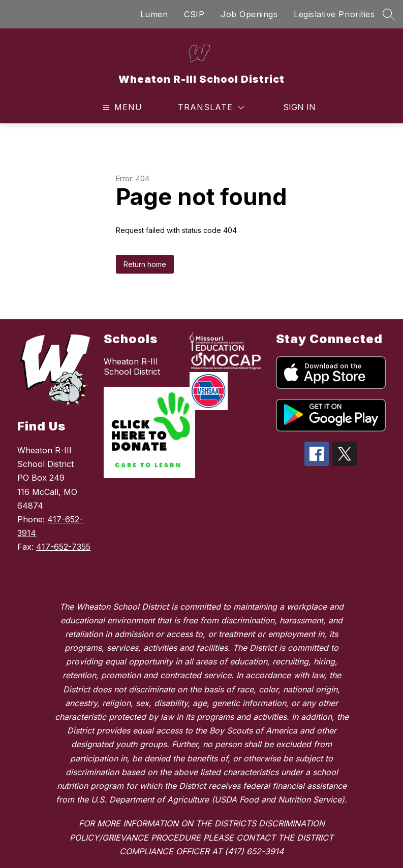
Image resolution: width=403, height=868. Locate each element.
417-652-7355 (63, 547)
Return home (145, 264)
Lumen (154, 14)
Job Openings (249, 14)
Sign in (293, 107)
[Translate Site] (211, 107)
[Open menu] (121, 107)
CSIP (194, 14)
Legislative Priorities (334, 14)
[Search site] (389, 14)
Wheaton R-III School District (132, 366)
